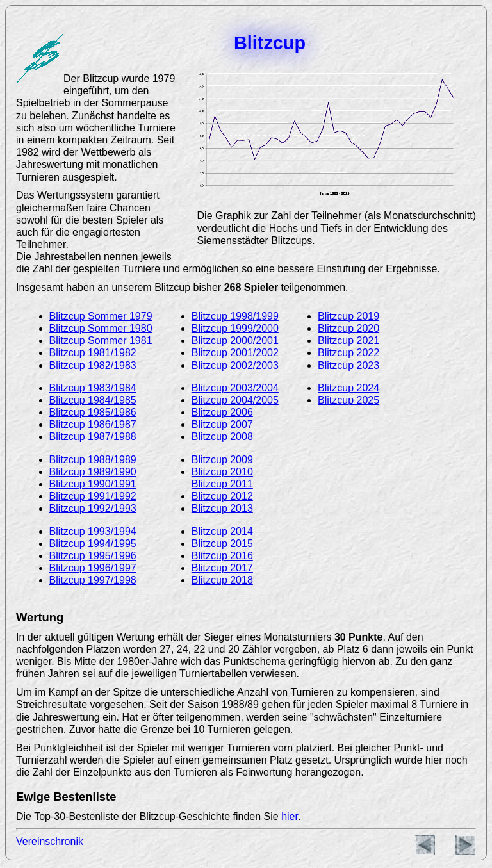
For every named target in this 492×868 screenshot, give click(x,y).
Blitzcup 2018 (222, 580)
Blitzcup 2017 (222, 568)
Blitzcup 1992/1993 (93, 508)
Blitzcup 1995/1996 (93, 556)
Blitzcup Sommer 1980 (101, 328)
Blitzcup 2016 (222, 556)
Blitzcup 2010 (222, 472)
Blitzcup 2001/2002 (235, 353)
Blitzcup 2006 (222, 412)
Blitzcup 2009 (222, 460)
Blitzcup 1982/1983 (93, 365)
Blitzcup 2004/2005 (235, 400)
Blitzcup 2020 (348, 328)
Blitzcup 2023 (348, 365)
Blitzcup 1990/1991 (93, 484)
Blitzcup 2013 (222, 508)
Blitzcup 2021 (348, 340)
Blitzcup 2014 (222, 531)
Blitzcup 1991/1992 (93, 496)
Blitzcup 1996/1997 (93, 568)
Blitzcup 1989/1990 (93, 472)
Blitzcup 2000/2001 (235, 340)
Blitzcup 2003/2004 (235, 388)
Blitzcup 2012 (222, 496)
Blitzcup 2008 (222, 437)
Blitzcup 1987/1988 (93, 437)
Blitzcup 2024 (348, 388)
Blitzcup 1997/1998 (93, 580)
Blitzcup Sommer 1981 (101, 340)
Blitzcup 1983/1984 (93, 388)
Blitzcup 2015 (222, 544)
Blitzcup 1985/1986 (93, 412)
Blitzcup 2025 (348, 400)
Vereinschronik (50, 841)
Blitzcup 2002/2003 (235, 365)
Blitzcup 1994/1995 (93, 544)
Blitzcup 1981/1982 (93, 353)
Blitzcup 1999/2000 (235, 328)
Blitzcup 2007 (222, 424)
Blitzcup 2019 (348, 316)
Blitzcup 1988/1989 (93, 460)
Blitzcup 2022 (348, 353)
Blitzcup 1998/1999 (235, 316)
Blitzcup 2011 (222, 484)
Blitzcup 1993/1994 (93, 531)
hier (290, 816)
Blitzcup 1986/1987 (93, 424)
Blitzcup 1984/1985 (93, 400)
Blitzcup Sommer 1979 (101, 316)
